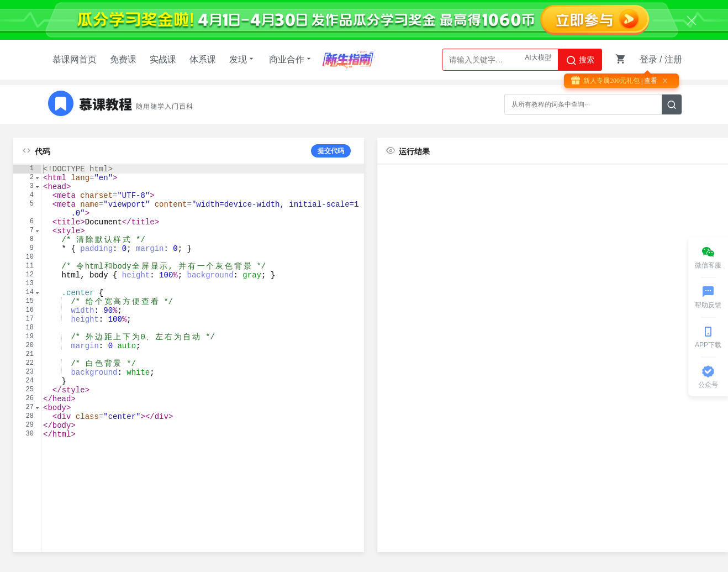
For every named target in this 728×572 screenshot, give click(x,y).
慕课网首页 (75, 59)
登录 (648, 59)
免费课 (123, 59)
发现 (242, 59)
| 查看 (648, 81)
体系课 (203, 59)
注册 (673, 59)
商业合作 (291, 59)
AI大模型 (538, 60)
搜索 (580, 60)
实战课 (163, 59)
